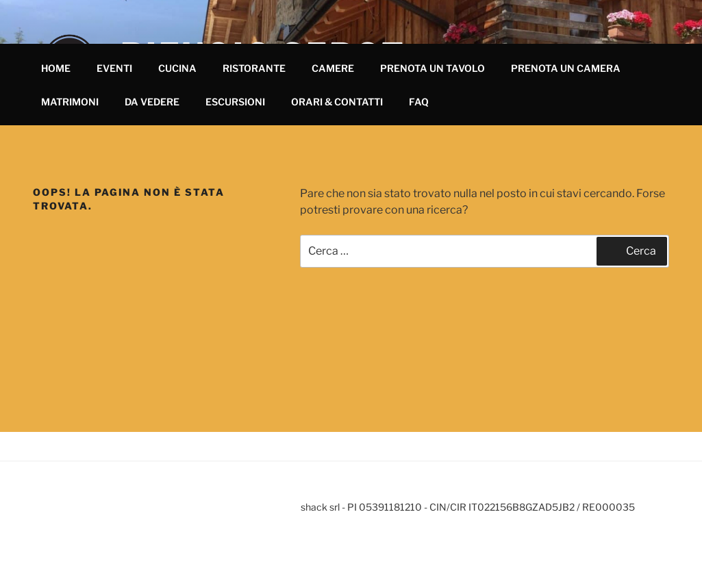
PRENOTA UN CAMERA (566, 68)
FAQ (419, 102)
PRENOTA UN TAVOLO (433, 68)
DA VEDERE (152, 102)
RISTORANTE (254, 68)
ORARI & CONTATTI (337, 102)
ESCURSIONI (235, 102)
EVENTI (114, 68)
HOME (56, 68)
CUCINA (177, 68)
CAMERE (333, 68)
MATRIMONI (70, 102)
